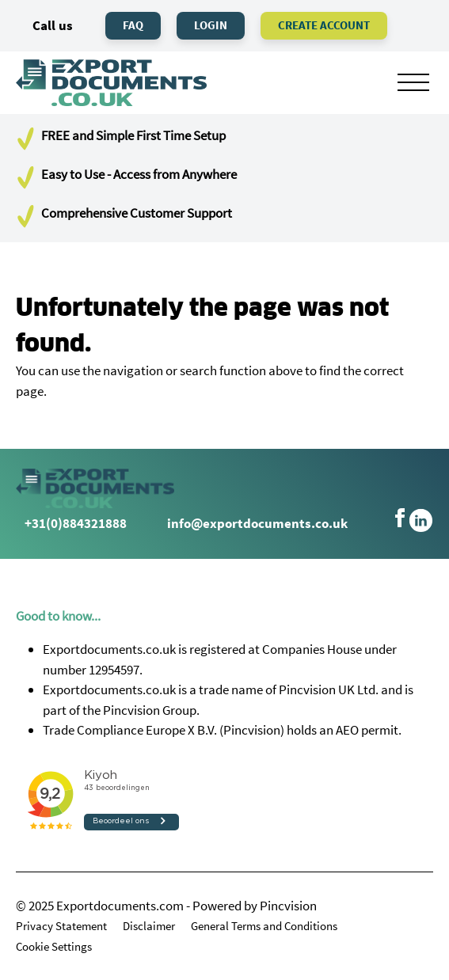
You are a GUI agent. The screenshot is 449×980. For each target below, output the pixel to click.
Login (211, 25)
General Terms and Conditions (264, 926)
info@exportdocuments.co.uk (257, 523)
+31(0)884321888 (71, 523)
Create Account (324, 25)
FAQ (133, 25)
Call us (44, 25)
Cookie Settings (54, 946)
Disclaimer (149, 926)
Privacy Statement (61, 926)
